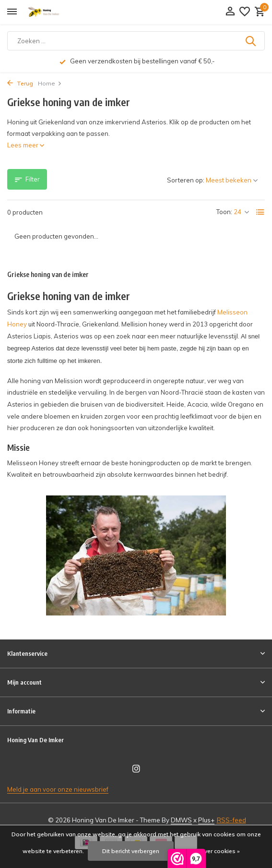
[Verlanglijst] (245, 12)
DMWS (181, 820)
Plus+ (206, 820)
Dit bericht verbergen (131, 851)
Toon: (224, 212)
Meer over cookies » (213, 851)
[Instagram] (136, 769)
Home (50, 83)
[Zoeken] (136, 41)
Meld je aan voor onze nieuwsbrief (58, 789)
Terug (20, 83)
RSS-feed (231, 820)
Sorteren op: (186, 180)
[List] (260, 212)
